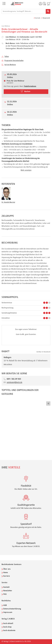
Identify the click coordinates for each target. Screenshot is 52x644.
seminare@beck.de (14, 382)
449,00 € (16, 82)
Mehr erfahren (8, 364)
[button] (48, 403)
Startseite (38, 18)
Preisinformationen (30, 86)
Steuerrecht (46, 18)
